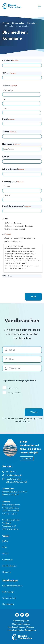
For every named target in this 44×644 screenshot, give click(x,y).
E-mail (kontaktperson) (17, 206)
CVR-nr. (9, 73)
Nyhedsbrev (12, 388)
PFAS (5, 548)
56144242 (11, 472)
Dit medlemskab (18, 23)
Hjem (7, 23)
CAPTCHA (7, 276)
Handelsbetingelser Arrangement (22, 630)
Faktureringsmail (13, 169)
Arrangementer (12, 393)
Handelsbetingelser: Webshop (21, 627)
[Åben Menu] (40, 6)
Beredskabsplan (9, 566)
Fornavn (7, 186)
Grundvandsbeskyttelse (12, 586)
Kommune (10, 61)
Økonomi (6, 572)
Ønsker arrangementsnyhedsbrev (20, 226)
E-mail (9, 119)
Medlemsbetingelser (21, 624)
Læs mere (27, 459)
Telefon (9, 132)
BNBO (5, 541)
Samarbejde (8, 560)
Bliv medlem (32, 23)
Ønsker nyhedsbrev (14, 223)
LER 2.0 (5, 554)
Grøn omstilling (9, 598)
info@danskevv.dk (14, 475)
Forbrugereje (8, 592)
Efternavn (7, 196)
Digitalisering (8, 604)
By (5, 99)
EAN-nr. (6, 157)
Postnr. (6, 109)
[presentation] (20, 283)
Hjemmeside (11, 144)
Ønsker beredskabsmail (16, 229)
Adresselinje (8, 90)
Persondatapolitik (21, 621)
